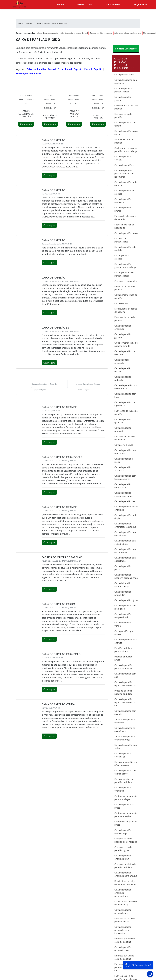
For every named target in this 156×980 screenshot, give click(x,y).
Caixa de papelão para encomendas (125, 551)
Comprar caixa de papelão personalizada (126, 840)
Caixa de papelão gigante (123, 336)
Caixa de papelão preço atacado (126, 133)
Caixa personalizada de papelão (126, 296)
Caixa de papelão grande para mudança (125, 266)
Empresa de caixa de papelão (125, 319)
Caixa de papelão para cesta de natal (74, 33)
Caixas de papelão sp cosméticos (125, 730)
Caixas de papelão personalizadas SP (123, 667)
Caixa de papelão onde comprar (126, 184)
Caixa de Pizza (55, 69)
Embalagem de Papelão (28, 73)
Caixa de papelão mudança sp (101, 33)
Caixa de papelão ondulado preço (123, 912)
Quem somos (112, 4)
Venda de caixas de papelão (124, 141)
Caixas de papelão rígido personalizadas (125, 684)
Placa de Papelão (93, 69)
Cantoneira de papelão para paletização (126, 815)
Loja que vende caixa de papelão (125, 438)
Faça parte (141, 4)
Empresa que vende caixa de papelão (124, 957)
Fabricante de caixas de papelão (126, 412)
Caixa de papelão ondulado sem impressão (123, 930)
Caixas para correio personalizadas (124, 274)
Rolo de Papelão (74, 69)
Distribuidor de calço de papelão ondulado (125, 883)
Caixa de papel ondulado (122, 361)
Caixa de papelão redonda (123, 378)
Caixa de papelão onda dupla (126, 517)
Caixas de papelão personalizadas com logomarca (124, 174)
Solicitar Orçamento (126, 49)
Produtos (83, 4)
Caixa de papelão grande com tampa (124, 494)
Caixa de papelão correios (123, 158)
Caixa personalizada (124, 75)
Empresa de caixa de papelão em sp (125, 920)
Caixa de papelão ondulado (123, 327)
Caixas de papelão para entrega (126, 641)
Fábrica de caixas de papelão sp (124, 226)
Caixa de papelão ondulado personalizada (123, 893)
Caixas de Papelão (36, 69)
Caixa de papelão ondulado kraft (123, 857)
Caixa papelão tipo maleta (124, 633)
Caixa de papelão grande (123, 99)
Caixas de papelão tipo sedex (126, 747)
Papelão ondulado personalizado (123, 650)
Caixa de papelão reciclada (123, 370)
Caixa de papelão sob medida (125, 249)
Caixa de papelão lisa (125, 501)
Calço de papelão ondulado (123, 789)
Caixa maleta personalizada (121, 240)
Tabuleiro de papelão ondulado (125, 721)
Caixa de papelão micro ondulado (126, 508)
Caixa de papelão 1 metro (124, 460)
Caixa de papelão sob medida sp (125, 607)
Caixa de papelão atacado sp (123, 469)
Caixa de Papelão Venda (123, 624)
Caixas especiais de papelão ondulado (124, 781)
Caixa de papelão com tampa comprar (125, 477)
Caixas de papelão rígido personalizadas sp (125, 702)
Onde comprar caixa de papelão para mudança (126, 150)
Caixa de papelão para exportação (125, 559)
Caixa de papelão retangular (123, 593)
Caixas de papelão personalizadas (123, 90)
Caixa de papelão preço (126, 233)
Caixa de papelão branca (123, 209)
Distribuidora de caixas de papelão (126, 310)
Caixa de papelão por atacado (125, 192)
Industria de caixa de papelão (125, 288)
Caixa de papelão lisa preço (125, 806)
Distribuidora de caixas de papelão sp (126, 903)
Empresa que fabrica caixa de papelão (125, 940)
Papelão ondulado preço (123, 658)
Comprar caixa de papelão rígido (123, 849)
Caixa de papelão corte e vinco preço (126, 772)
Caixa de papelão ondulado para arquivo (126, 874)
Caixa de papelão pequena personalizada (126, 576)
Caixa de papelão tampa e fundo (123, 616)
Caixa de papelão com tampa (125, 124)
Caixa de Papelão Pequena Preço (123, 585)
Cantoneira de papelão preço (126, 823)
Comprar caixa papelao (126, 281)
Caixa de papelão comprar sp (123, 486)
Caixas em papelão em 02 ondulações (126, 764)
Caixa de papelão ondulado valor (123, 949)
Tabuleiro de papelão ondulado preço (125, 738)
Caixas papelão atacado (122, 257)
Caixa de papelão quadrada (123, 421)
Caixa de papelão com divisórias (125, 353)
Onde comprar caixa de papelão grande (126, 344)
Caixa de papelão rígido (126, 600)
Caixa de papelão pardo (123, 568)
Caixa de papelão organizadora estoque (125, 525)
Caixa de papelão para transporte (125, 452)
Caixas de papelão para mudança (126, 82)
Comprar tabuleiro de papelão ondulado (125, 866)
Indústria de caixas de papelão (47, 33)
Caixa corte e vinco (124, 445)
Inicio (60, 4)
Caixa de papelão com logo (125, 395)
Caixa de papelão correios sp (123, 755)
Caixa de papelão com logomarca (125, 404)
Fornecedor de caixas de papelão (125, 218)
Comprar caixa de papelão (123, 116)
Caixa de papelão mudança (123, 201)
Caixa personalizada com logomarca (128, 33)
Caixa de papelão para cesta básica (125, 534)
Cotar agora (26, 124)
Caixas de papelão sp (125, 165)
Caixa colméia (121, 303)
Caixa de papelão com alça (125, 675)
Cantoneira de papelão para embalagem (126, 798)
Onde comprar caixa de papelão (126, 107)
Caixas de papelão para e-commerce (126, 387)
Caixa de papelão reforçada (123, 429)
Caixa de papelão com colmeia (125, 713)
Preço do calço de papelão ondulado (123, 692)
